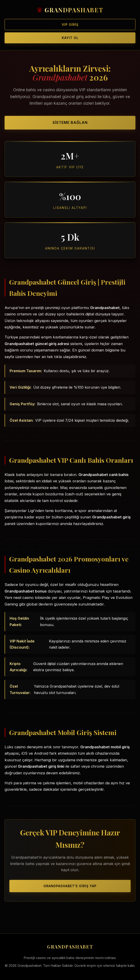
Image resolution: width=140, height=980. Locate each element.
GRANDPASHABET (74, 10)
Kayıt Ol (70, 38)
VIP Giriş (70, 25)
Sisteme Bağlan (70, 122)
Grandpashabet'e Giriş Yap (70, 886)
